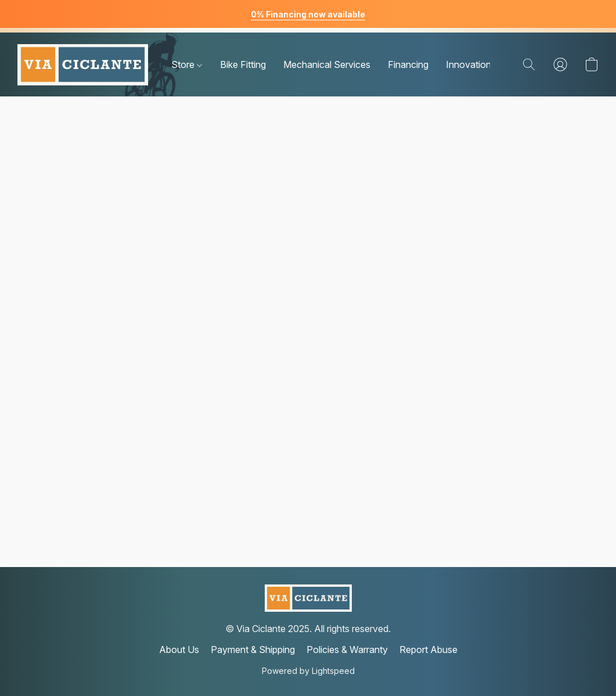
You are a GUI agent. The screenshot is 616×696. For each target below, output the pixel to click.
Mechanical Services (327, 64)
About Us (179, 650)
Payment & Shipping (253, 650)
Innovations (471, 64)
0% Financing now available (308, 14)
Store (187, 64)
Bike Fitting (243, 64)
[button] (83, 64)
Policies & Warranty (347, 650)
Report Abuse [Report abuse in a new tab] (428, 650)
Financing (408, 64)
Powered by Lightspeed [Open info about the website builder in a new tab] (308, 671)
